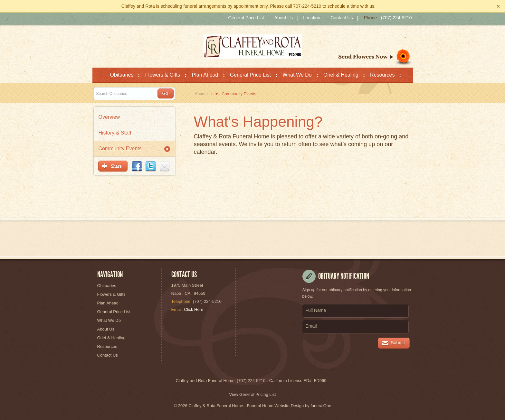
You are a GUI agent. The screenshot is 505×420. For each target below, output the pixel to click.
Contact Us (342, 18)
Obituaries (107, 286)
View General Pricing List (253, 394)
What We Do (109, 320)
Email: (177, 309)
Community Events (120, 149)
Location (312, 18)
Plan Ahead (108, 303)
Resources (107, 346)
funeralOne (321, 406)
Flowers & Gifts (111, 294)
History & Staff (115, 133)
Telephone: (182, 301)
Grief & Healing (111, 338)
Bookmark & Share (134, 166)
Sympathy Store (376, 58)
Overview (109, 117)
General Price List (246, 18)
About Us (284, 18)
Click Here (194, 309)
